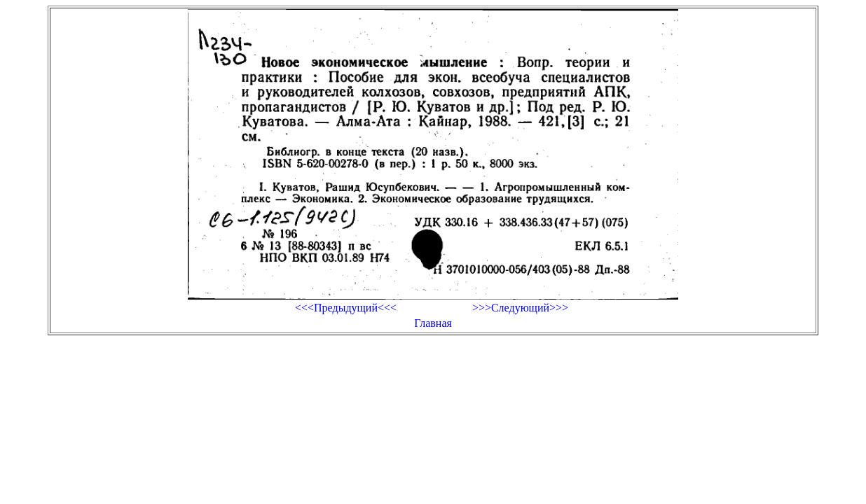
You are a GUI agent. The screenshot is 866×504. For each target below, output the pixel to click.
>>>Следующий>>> (520, 308)
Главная (433, 323)
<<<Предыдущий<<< (346, 308)
